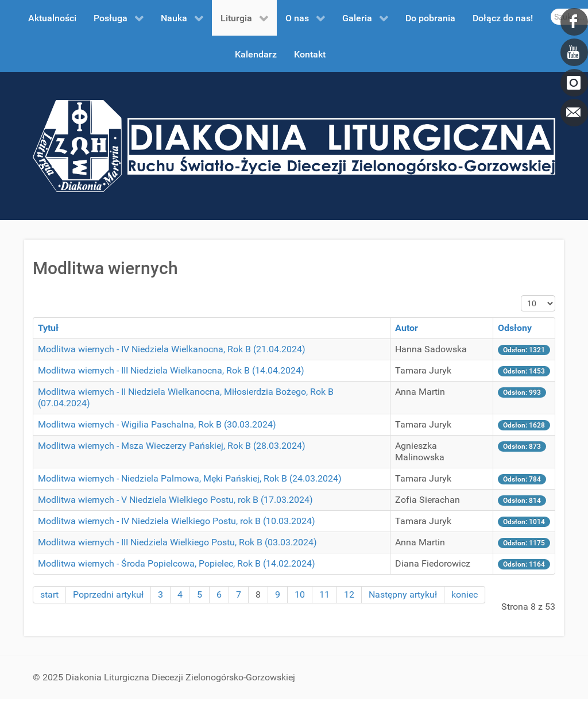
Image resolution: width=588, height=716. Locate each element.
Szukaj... (551, 9)
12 (349, 594)
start (49, 594)
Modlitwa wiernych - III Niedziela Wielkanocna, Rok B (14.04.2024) (171, 370)
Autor (407, 328)
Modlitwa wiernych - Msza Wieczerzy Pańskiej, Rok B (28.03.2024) (172, 446)
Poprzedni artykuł (108, 594)
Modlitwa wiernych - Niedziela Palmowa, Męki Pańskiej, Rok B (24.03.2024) (190, 478)
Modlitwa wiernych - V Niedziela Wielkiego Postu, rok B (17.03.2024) (175, 500)
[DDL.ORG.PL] (294, 145)
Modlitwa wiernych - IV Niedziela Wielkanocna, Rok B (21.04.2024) (172, 349)
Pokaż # (521, 296)
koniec (465, 594)
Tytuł (48, 328)
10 (300, 594)
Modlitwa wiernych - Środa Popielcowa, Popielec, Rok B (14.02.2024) (177, 563)
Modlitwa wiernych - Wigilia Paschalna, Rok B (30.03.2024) (157, 424)
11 (324, 594)
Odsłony (515, 328)
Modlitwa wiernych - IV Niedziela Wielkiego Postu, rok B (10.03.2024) (177, 521)
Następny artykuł (403, 594)
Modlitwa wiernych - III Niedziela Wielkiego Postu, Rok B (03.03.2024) (177, 542)
